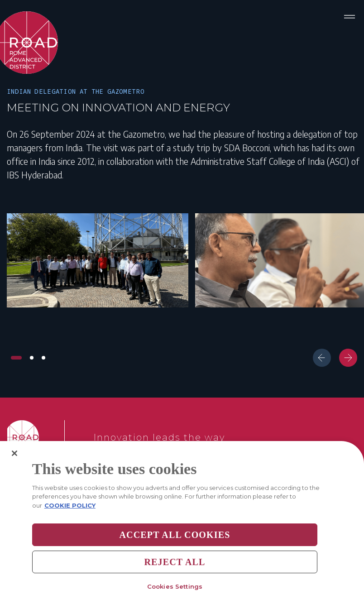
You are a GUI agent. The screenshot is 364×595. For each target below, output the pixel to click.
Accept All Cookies (175, 543)
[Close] (14, 461)
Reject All (175, 571)
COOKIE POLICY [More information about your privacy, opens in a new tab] (70, 513)
